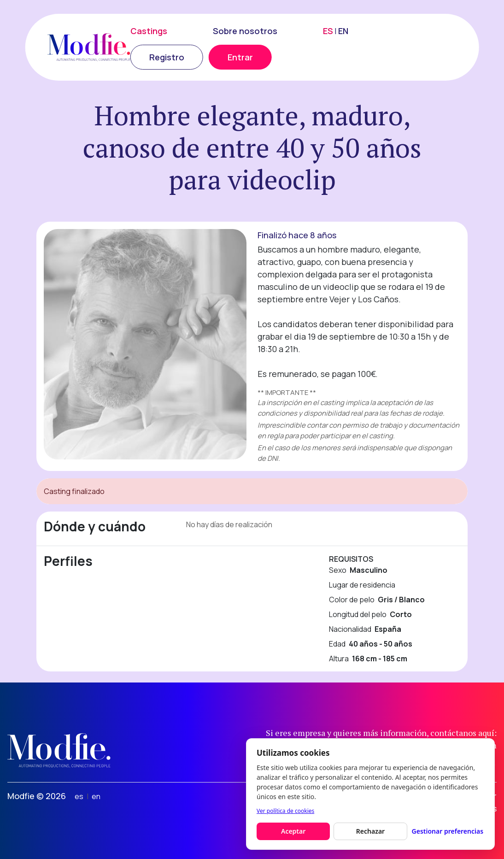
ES (328, 31)
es (79, 796)
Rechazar (370, 831)
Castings (149, 31)
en (96, 796)
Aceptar (293, 831)
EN (343, 31)
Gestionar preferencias (448, 831)
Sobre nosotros (245, 31)
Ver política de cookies (285, 811)
